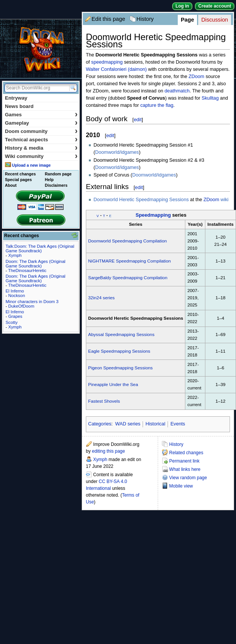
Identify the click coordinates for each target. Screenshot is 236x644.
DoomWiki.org (41, 49)
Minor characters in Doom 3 (32, 302)
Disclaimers (56, 185)
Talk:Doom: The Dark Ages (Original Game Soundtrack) (40, 249)
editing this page (108, 451)
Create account (215, 6)
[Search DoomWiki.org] (36, 88)
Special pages (18, 180)
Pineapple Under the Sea (113, 385)
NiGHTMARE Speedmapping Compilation (130, 261)
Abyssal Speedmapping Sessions (121, 335)
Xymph (100, 460)
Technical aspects (41, 140)
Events (178, 424)
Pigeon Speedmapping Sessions (120, 368)
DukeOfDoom (21, 306)
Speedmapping (153, 215)
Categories (100, 424)
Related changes (186, 453)
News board (19, 106)
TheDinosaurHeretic (27, 270)
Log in (182, 6)
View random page (188, 478)
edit (138, 120)
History (145, 19)
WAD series (128, 424)
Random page (58, 174)
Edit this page (108, 19)
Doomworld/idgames (117, 152)
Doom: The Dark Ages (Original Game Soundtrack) (36, 264)
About (11, 185)
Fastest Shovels (104, 401)
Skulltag (210, 98)
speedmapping (107, 62)
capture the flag (157, 105)
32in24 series (101, 298)
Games (41, 115)
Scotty (12, 322)
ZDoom (197, 77)
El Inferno (15, 291)
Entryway (16, 98)
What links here (185, 469)
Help (49, 180)
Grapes (15, 316)
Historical (155, 424)
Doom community (41, 131)
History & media (41, 148)
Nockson (17, 295)
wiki (224, 200)
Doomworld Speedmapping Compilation (127, 241)
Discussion (215, 20)
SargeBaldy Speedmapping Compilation (128, 278)
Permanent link (184, 461)
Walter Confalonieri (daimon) (116, 69)
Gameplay (41, 123)
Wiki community (41, 156)
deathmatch (177, 91)
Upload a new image (31, 165)
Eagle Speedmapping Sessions (119, 351)
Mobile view (181, 486)
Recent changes (20, 174)
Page (187, 20)
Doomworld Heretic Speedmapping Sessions (141, 200)
